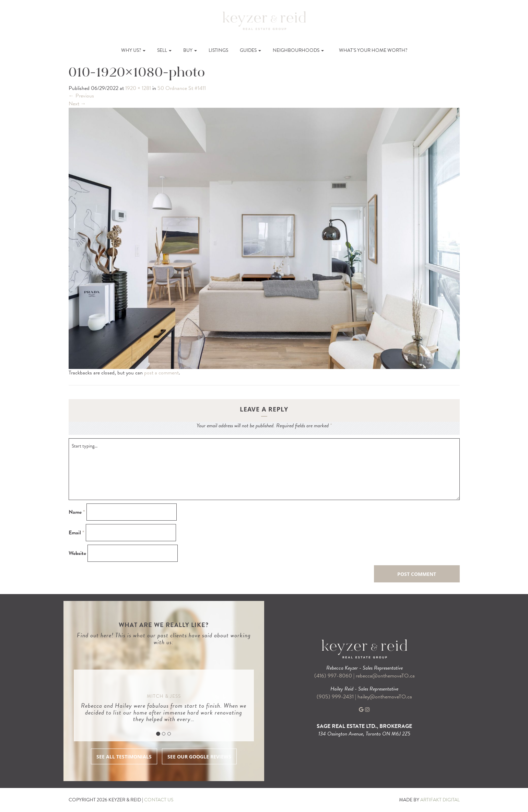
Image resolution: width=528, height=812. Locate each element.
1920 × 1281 (138, 88)
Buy (190, 50)
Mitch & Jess (164, 696)
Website (77, 553)
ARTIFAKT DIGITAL (440, 800)
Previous (81, 96)
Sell (164, 50)
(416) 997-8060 (333, 676)
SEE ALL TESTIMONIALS (124, 757)
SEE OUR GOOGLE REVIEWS (199, 757)
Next (77, 104)
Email (77, 533)
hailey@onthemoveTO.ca (385, 697)
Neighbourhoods (298, 50)
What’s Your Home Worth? (373, 50)
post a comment (161, 373)
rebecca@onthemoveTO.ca (385, 676)
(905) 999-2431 (336, 697)
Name (77, 512)
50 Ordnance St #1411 (182, 88)
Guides (250, 50)
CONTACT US (159, 800)
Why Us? (133, 50)
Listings (218, 50)
